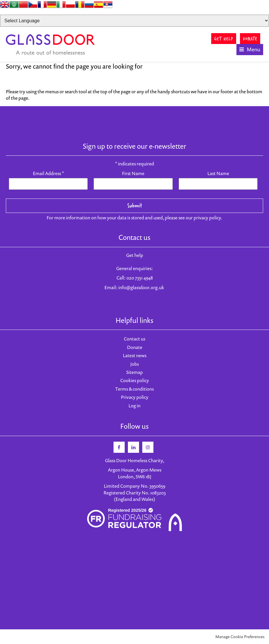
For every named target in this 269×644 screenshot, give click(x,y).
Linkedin (133, 447)
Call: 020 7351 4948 (135, 278)
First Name (133, 173)
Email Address (48, 173)
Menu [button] (253, 49)
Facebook (119, 447)
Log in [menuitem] (134, 406)
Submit (135, 205)
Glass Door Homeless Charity (51, 44)
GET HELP (224, 39)
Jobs (134, 364)
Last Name (218, 173)
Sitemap (134, 372)
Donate (135, 347)
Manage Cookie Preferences (240, 637)
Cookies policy (135, 380)
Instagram (148, 447)
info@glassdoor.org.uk (141, 287)
